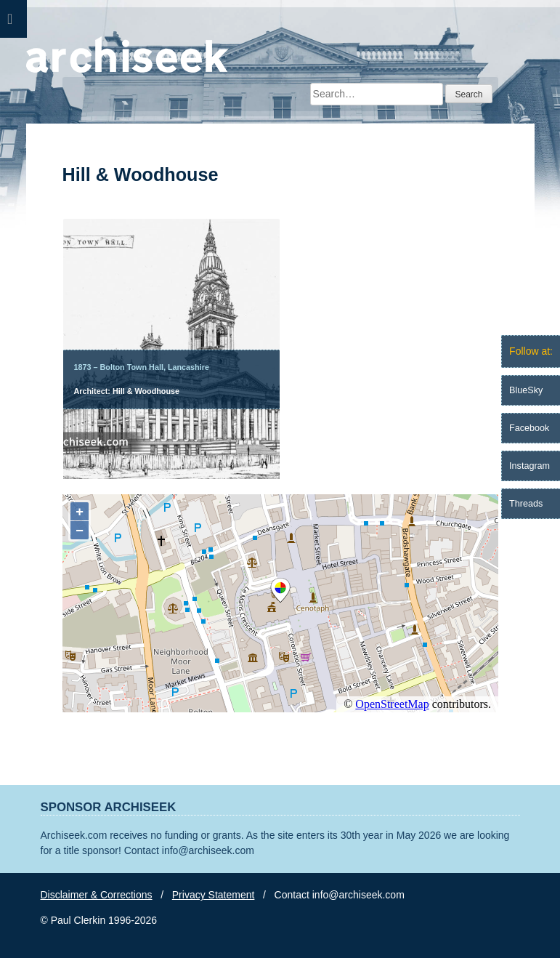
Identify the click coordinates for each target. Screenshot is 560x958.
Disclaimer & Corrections (97, 895)
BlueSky (526, 390)
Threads (526, 504)
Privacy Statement (214, 895)
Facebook (529, 428)
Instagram (529, 466)
